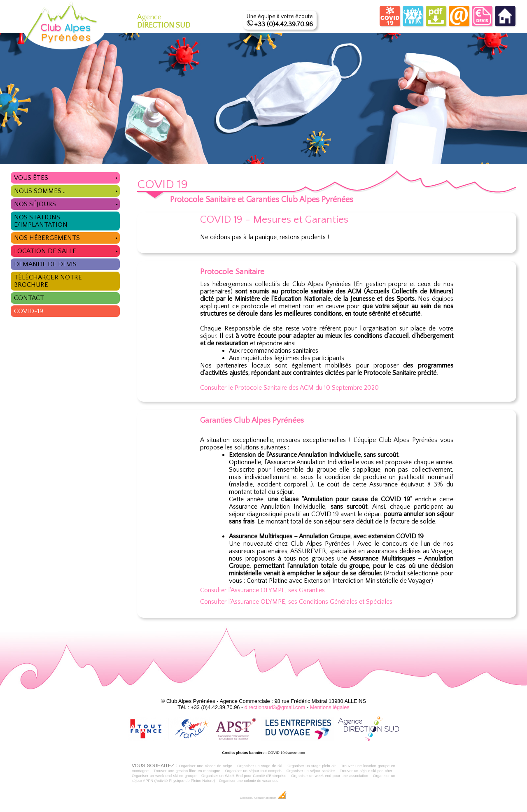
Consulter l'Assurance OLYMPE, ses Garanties (262, 590)
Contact (29, 298)
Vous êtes (67, 177)
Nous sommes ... (67, 190)
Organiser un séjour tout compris (253, 771)
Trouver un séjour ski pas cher (366, 771)
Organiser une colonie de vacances (249, 781)
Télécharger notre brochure (48, 281)
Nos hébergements (67, 237)
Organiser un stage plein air (311, 766)
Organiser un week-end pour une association (330, 776)
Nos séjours (67, 203)
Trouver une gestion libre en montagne (187, 771)
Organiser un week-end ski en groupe (164, 776)
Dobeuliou (247, 798)
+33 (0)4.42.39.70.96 (283, 24)
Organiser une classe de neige (205, 766)
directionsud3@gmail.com (275, 707)
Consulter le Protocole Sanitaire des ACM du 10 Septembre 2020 (289, 388)
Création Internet (271, 798)
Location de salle (67, 250)
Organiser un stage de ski (260, 766)
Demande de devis (45, 264)
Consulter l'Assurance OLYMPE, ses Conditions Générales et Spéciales (296, 602)
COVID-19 (29, 311)
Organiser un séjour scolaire (311, 771)
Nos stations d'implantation (41, 221)
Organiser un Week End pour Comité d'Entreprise (244, 776)
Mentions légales (330, 707)
